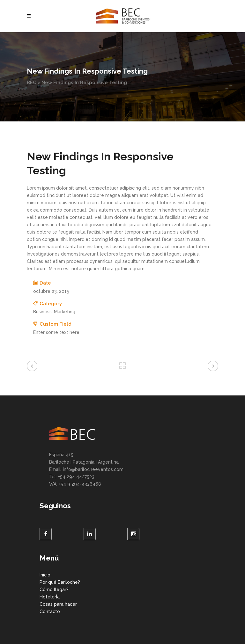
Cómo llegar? (54, 590)
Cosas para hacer (58, 604)
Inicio (45, 575)
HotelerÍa (50, 597)
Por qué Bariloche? (60, 582)
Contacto (50, 611)
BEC (32, 83)
